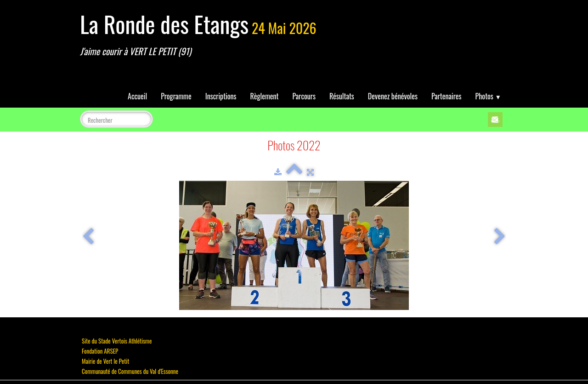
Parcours (304, 96)
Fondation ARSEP (100, 351)
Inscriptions (221, 96)
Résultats (342, 96)
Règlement (265, 96)
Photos (488, 96)
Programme (176, 96)
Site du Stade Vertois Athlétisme (117, 341)
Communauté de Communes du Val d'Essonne (130, 371)
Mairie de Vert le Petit (105, 361)
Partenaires (447, 96)
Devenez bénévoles (393, 96)
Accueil (137, 96)
